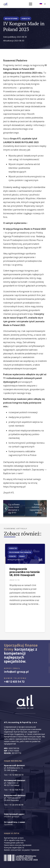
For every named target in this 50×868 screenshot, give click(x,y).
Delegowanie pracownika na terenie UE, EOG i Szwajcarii (25, 572)
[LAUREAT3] (21, 858)
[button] (43, 4)
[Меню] (31, 4)
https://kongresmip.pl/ (14, 487)
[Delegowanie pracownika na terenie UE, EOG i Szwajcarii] (25, 546)
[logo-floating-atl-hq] (5, 4)
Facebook (8, 824)
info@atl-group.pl (11, 816)
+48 (16, 775)
